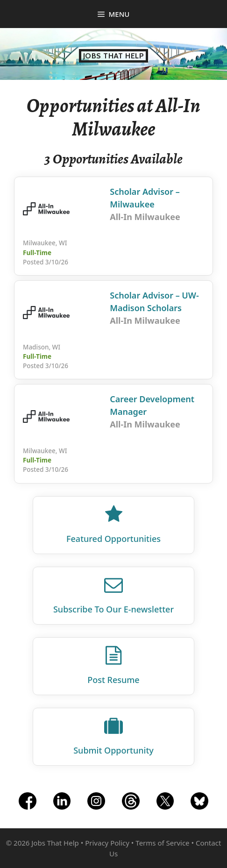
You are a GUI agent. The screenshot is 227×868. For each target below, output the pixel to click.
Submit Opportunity (113, 750)
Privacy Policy (107, 843)
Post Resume (113, 680)
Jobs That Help (114, 56)
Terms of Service (162, 843)
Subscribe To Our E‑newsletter (113, 609)
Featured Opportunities (113, 539)
